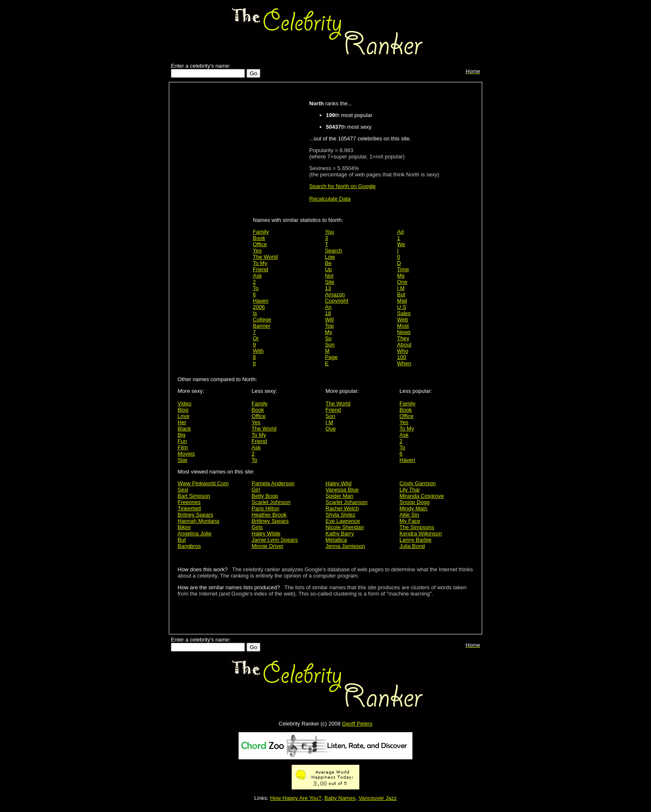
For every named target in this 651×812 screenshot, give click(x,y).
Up (329, 269)
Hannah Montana (198, 521)
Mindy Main (413, 508)
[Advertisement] (213, 218)
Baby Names (340, 798)
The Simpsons (417, 527)
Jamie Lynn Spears (275, 540)
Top (329, 326)
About (404, 345)
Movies (186, 454)
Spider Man (339, 496)
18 (328, 313)
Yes (257, 251)
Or (256, 338)
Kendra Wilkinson (421, 533)
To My (260, 263)
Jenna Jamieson (345, 546)
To (256, 288)
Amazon (335, 294)
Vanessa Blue (342, 490)
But (401, 294)
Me (401, 276)
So (328, 338)
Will (329, 319)
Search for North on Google (342, 186)
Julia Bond (412, 546)
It (254, 363)
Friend (261, 269)
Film (183, 447)
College (262, 319)
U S (402, 307)
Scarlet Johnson (271, 502)
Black (184, 429)
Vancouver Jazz (378, 798)
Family (261, 232)
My (329, 332)
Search (334, 251)
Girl (256, 490)
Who (403, 351)
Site (330, 282)
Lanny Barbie (416, 540)
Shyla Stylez (341, 515)
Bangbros (189, 546)
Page (331, 357)
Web (403, 319)
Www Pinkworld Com (203, 483)
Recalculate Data (330, 199)
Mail (402, 301)
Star (183, 460)
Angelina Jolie (195, 533)
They (403, 338)
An (328, 307)
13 (328, 288)
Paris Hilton (265, 508)
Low (330, 257)
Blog (183, 410)
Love (183, 416)
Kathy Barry (340, 533)
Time (403, 269)
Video (184, 403)
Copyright (337, 301)
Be (328, 263)
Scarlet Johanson (346, 502)
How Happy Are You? (296, 798)
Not (329, 276)
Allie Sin (409, 515)
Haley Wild (338, 483)
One (402, 282)
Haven (261, 301)
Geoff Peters (357, 724)
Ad (400, 232)
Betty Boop (265, 496)
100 (402, 357)
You (330, 232)
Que (331, 429)
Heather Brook (269, 515)
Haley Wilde (266, 533)
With (258, 351)
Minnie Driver (268, 546)
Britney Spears (195, 515)
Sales (404, 313)
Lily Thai (409, 490)
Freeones (189, 502)
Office (260, 244)
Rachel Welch (342, 508)
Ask (257, 276)
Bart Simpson (194, 496)
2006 (259, 307)
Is (255, 313)
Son (330, 345)
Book (259, 238)
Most (403, 326)
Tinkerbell (189, 508)
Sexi (183, 490)
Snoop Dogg (415, 502)
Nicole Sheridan (345, 527)
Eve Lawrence (343, 521)
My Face (410, 521)
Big (182, 435)
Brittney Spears (270, 521)
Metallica (336, 540)
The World (265, 257)
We (401, 244)
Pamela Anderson (273, 483)
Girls (257, 527)
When (404, 363)
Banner (262, 326)
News (404, 332)
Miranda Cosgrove (422, 496)
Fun (182, 441)
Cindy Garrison (418, 483)
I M (401, 288)
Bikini (184, 527)
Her (182, 422)
